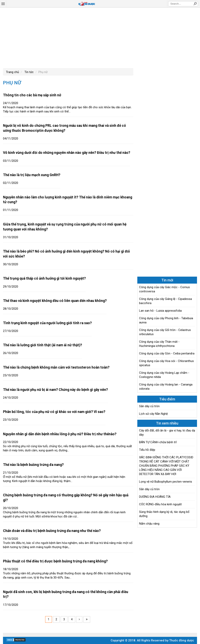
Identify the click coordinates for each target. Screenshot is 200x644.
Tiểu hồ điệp (147, 450)
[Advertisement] (100, 37)
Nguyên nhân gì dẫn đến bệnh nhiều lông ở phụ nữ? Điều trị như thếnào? (60, 434)
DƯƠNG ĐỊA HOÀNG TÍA (155, 497)
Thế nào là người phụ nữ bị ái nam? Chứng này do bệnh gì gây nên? (55, 390)
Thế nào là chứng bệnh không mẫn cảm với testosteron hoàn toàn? (56, 367)
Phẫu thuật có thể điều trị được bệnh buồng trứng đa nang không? (55, 561)
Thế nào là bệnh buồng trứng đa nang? (33, 465)
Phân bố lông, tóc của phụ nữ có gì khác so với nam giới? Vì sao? (54, 412)
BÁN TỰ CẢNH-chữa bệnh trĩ (158, 442)
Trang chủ (12, 72)
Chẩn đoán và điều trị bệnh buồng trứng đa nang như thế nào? (52, 531)
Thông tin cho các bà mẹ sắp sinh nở (32, 95)
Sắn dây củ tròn (149, 406)
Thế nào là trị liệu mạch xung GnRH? (32, 175)
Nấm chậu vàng (149, 524)
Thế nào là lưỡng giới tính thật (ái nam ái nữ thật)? (42, 345)
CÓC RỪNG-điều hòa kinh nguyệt (160, 504)
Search (195, 4)
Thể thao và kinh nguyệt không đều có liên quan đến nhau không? (55, 301)
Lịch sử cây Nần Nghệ (153, 414)
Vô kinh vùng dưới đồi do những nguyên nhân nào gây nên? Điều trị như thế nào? (67, 153)
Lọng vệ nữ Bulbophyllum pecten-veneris (166, 482)
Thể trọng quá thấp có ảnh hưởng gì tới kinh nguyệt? (44, 278)
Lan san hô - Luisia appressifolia (160, 311)
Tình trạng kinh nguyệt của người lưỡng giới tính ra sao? (47, 323)
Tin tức (29, 72)
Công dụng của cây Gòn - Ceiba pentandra (167, 353)
